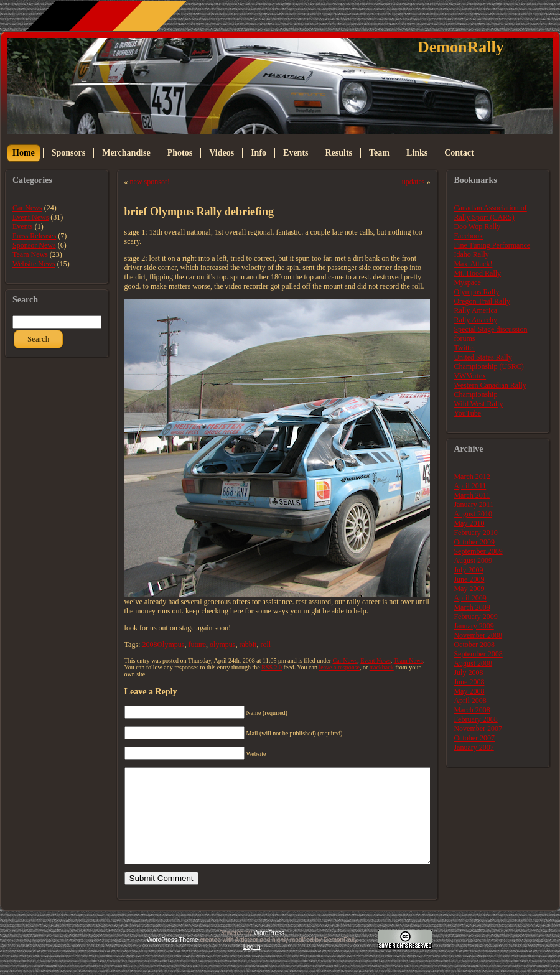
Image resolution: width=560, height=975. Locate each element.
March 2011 (472, 495)
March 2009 (472, 607)
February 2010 (475, 533)
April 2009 (470, 598)
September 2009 (478, 551)
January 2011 (474, 505)
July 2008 (468, 673)
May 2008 (469, 691)
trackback (382, 667)
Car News (27, 208)
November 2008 (478, 635)
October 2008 (474, 645)
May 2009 (469, 589)
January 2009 (474, 626)
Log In (252, 965)
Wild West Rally (478, 404)
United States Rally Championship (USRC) (488, 362)
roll (265, 645)
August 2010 (473, 514)
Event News (30, 217)
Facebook (468, 236)
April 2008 (470, 701)
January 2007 (474, 747)
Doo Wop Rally (477, 226)
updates (413, 182)
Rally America (475, 310)
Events (23, 226)
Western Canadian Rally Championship (490, 390)
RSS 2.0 (272, 667)
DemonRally (461, 47)
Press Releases (34, 236)
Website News (34, 264)
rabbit (248, 645)
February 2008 (475, 719)
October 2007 (474, 738)
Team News (30, 254)
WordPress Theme (173, 959)
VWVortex (470, 376)
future (197, 645)
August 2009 (473, 561)
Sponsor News (34, 245)
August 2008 (473, 663)
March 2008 (472, 710)
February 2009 (475, 617)
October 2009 (474, 542)
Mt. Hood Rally (477, 273)
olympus (222, 645)
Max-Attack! (473, 264)
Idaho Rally (471, 254)
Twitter (464, 348)
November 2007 (478, 729)
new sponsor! (150, 182)
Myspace (467, 282)
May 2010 (469, 523)
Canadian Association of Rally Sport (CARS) (490, 212)
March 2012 (472, 477)
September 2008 (478, 654)
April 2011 (470, 486)
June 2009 (469, 579)
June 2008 (469, 682)
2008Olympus (163, 645)
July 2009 (468, 570)
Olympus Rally (476, 292)
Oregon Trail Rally (482, 301)
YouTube (467, 413)
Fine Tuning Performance (492, 245)
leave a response (339, 667)
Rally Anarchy (475, 320)
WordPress (269, 952)
